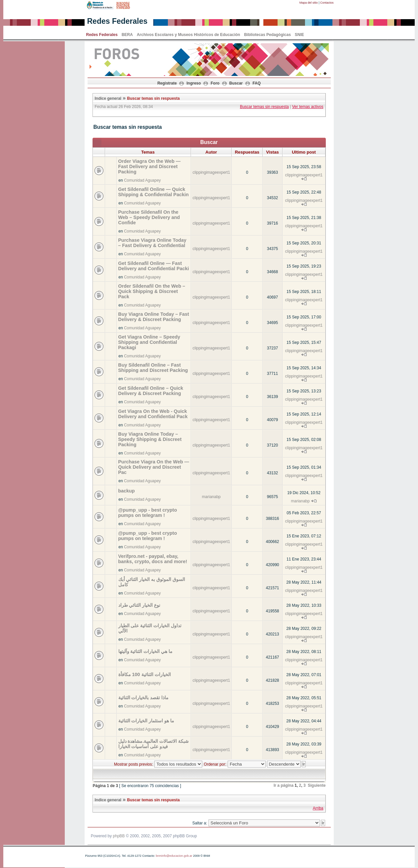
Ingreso (194, 83)
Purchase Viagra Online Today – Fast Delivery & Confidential (152, 243)
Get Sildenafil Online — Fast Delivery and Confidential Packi (154, 266)
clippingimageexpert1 (211, 172)
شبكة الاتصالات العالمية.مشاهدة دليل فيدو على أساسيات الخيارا (154, 744)
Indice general (108, 98)
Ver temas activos (308, 107)
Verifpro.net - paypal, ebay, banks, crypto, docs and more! (153, 559)
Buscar (236, 83)
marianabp (211, 497)
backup (127, 491)
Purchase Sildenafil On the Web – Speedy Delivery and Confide (149, 217)
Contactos (327, 3)
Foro (215, 83)
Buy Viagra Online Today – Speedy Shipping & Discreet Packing (150, 439)
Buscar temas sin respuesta (153, 98)
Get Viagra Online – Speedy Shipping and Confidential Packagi (149, 342)
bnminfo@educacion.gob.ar (174, 856)
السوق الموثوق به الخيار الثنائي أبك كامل (152, 582)
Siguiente (317, 785)
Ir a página (284, 785)
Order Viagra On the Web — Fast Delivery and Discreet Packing (150, 166)
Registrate (167, 83)
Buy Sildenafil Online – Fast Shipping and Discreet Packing (153, 368)
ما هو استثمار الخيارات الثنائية (146, 721)
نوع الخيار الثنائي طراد (139, 605)
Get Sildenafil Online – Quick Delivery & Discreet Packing (151, 391)
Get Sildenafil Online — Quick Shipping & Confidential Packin (153, 192)
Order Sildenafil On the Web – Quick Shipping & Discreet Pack (152, 291)
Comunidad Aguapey (142, 180)
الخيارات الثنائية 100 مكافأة (145, 674)
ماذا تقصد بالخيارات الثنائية (144, 698)
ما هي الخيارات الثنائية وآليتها (146, 651)
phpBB (119, 836)
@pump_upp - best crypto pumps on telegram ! (148, 513)
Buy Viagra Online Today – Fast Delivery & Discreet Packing (154, 317)
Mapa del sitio (309, 3)
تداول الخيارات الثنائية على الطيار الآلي (150, 628)
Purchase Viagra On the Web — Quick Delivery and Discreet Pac (154, 467)
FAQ (257, 83)
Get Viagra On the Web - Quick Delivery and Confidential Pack (153, 414)
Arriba (318, 808)
